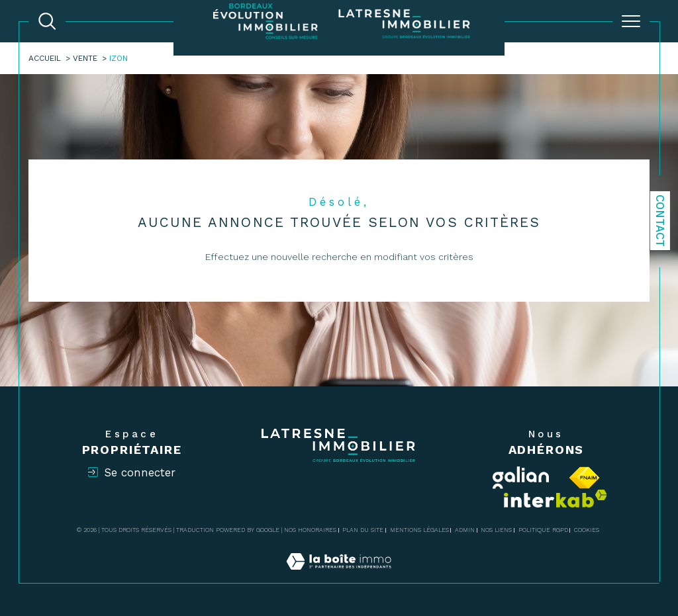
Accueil (45, 58)
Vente (85, 58)
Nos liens (496, 530)
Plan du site (363, 530)
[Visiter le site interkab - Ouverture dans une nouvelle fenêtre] (556, 499)
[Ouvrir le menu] (631, 21)
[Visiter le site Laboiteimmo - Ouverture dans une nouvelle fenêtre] (339, 576)
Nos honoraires (310, 530)
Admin (465, 530)
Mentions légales (419, 530)
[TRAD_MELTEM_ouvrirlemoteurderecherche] (47, 21)
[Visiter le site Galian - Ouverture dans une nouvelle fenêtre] (521, 478)
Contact (660, 221)
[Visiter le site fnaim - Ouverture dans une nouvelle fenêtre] (584, 478)
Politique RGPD (543, 530)
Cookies (587, 530)
